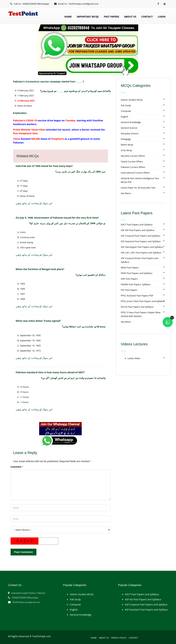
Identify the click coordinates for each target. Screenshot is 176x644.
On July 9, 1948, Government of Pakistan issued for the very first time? (57, 218)
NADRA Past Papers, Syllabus (136, 284)
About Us (130, 17)
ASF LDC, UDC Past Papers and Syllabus (141, 253)
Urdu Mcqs (126, 150)
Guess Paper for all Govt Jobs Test (138, 188)
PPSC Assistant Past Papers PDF (137, 296)
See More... (127, 193)
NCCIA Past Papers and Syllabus (137, 307)
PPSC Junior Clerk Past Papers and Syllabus (143, 301)
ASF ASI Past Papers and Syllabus (138, 230)
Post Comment (23, 552)
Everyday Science (130, 133)
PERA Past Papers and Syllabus (137, 273)
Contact (147, 17)
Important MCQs (88, 17)
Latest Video (134, 358)
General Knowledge (131, 122)
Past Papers (111, 17)
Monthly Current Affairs (133, 156)
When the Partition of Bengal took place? (40, 269)
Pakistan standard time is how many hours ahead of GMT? (50, 372)
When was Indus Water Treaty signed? (38, 321)
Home (68, 17)
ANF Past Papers (129, 279)
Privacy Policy (119, 638)
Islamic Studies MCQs (132, 100)
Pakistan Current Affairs (133, 167)
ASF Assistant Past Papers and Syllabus (141, 241)
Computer (126, 111)
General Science (129, 128)
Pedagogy (126, 139)
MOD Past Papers (130, 268)
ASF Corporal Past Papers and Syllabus (141, 236)
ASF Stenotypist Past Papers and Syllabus (142, 247)
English (125, 117)
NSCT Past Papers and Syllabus (137, 225)
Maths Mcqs (127, 145)
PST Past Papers (129, 290)
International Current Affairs (135, 173)
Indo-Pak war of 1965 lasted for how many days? (44, 166)
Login (162, 17)
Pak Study (126, 105)
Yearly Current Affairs (132, 161)
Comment (17, 467)
